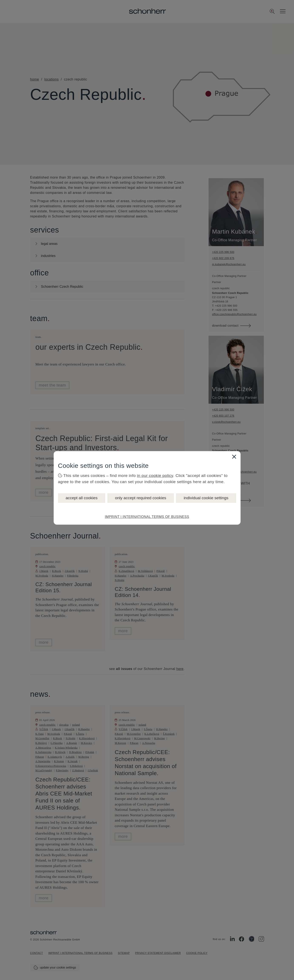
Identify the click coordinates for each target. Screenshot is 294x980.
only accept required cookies (141, 498)
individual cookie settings (206, 498)
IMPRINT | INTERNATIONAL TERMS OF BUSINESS (147, 517)
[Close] (234, 457)
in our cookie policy (155, 476)
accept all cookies (82, 498)
